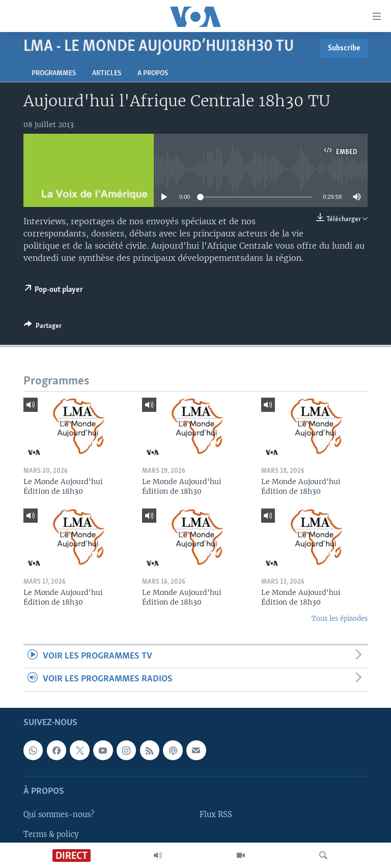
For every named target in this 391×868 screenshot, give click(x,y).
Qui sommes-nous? (59, 815)
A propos (153, 73)
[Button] (43, 327)
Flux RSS (216, 815)
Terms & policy (51, 834)
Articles (107, 73)
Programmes (54, 73)
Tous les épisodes (340, 619)
